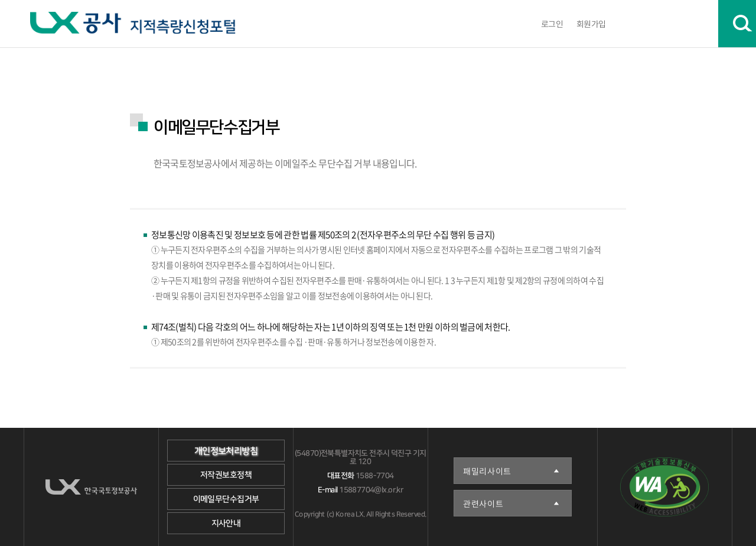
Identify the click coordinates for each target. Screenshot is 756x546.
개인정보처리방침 (226, 451)
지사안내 (226, 524)
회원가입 (591, 24)
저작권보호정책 (226, 475)
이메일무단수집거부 (226, 499)
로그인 (552, 24)
